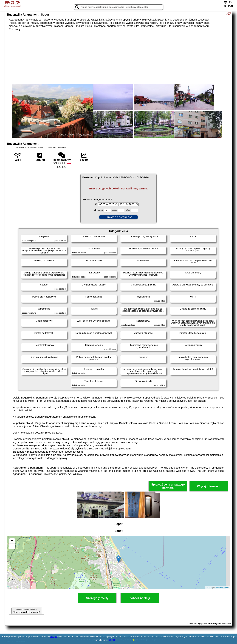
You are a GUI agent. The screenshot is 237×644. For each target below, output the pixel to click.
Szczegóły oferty (97, 598)
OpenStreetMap (222, 588)
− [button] (12, 546)
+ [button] (12, 541)
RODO (112, 640)
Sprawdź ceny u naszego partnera (168, 486)
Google (54, 637)
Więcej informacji (209, 486)
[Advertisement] (119, 57)
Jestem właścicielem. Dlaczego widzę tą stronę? (27, 611)
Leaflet (209, 588)
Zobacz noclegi (140, 598)
